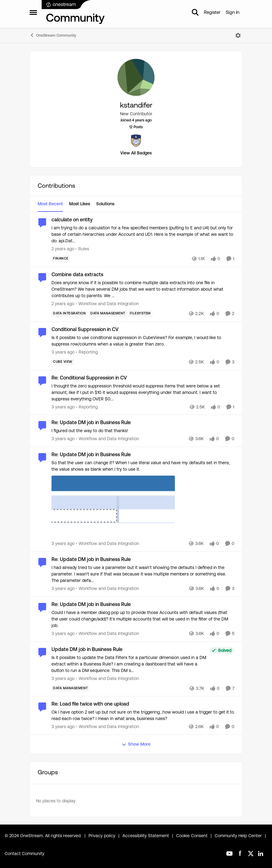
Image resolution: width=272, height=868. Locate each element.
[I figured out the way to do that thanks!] (141, 431)
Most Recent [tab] (50, 204)
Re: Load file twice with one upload (90, 704)
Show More (136, 744)
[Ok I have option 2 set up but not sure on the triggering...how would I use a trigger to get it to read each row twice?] (143, 715)
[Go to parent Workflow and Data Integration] (107, 304)
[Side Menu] (33, 12)
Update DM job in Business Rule (87, 649)
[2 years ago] (63, 249)
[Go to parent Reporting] (87, 352)
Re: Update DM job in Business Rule (91, 422)
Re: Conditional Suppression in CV (89, 378)
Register (212, 12)
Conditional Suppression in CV (85, 329)
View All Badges (136, 153)
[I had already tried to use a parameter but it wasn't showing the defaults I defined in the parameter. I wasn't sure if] (141, 574)
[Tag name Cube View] (63, 362)
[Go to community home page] (73, 12)
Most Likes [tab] (80, 204)
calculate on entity (72, 220)
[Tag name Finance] (61, 259)
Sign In (233, 12)
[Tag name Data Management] (108, 313)
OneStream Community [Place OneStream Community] (53, 35)
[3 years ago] (63, 352)
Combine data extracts (77, 274)
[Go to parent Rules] (82, 249)
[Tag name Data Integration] (69, 313)
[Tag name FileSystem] (140, 313)
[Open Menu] (238, 35)
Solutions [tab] (105, 204)
